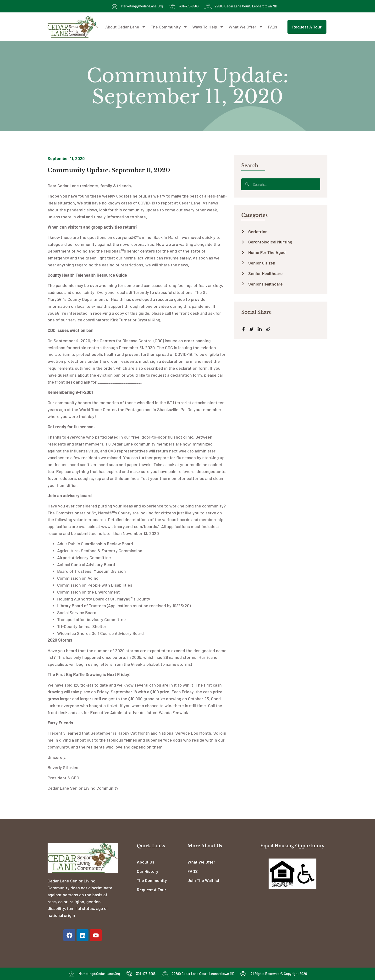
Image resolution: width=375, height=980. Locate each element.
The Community (169, 27)
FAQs (273, 27)
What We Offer (246, 27)
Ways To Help (208, 27)
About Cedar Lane (126, 27)
